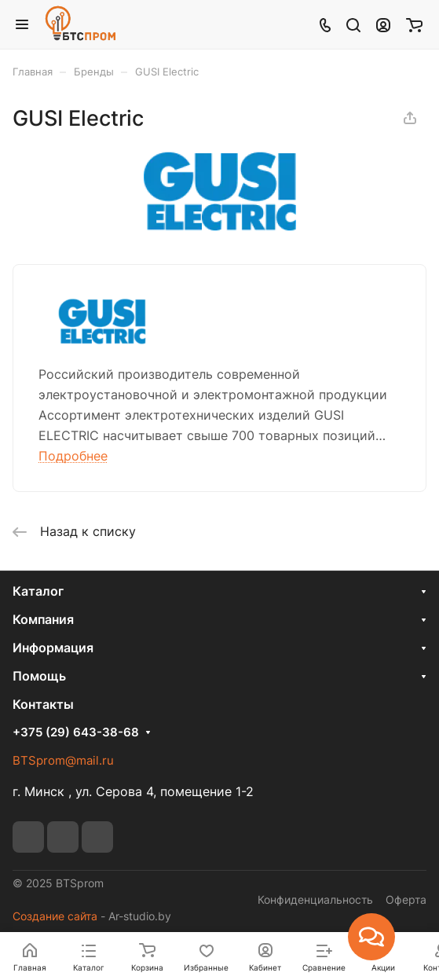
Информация (53, 648)
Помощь (39, 676)
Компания (43, 619)
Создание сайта (55, 916)
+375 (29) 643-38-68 (76, 732)
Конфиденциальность (315, 899)
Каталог (38, 591)
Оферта (406, 899)
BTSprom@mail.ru (63, 760)
